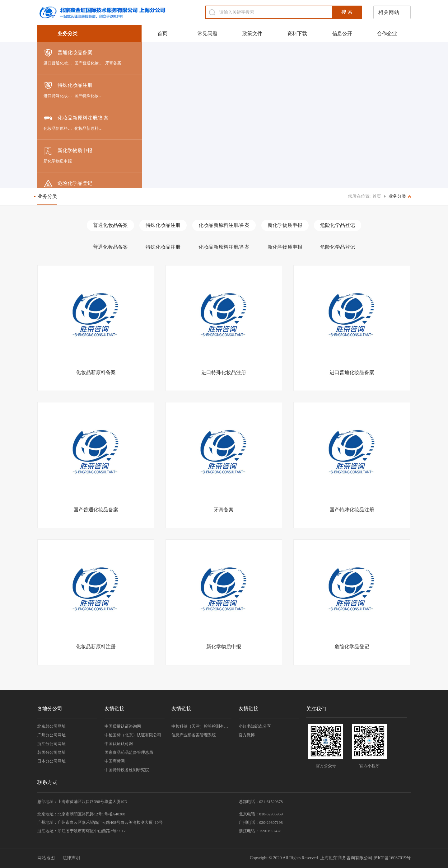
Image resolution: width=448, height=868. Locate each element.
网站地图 (46, 858)
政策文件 (252, 33)
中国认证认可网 (119, 744)
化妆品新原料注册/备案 (76, 118)
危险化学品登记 (68, 184)
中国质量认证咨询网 (123, 726)
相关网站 (389, 12)
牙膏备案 (113, 63)
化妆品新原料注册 (90, 128)
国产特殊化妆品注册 (90, 96)
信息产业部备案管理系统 (194, 735)
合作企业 (387, 33)
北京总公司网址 (51, 726)
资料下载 (297, 33)
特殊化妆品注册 (68, 86)
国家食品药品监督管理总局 (129, 752)
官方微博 (247, 735)
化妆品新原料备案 (59, 128)
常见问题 (208, 33)
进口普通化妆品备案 (59, 63)
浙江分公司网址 (51, 744)
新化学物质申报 (68, 151)
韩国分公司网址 (51, 752)
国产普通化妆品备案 (90, 63)
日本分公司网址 (51, 761)
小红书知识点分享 (255, 726)
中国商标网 (115, 761)
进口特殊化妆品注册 (59, 96)
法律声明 (71, 858)
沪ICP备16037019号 (392, 858)
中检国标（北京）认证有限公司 (133, 735)
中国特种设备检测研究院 (127, 770)
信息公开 (342, 33)
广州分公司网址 (51, 735)
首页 (162, 33)
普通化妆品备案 (68, 53)
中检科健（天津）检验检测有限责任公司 (201, 726)
